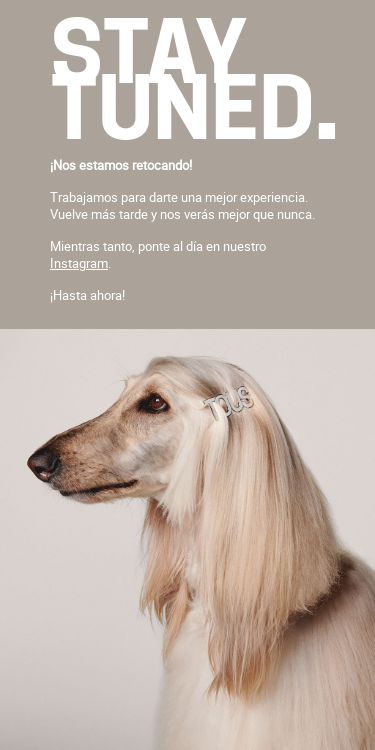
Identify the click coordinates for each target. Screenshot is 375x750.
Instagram (79, 263)
